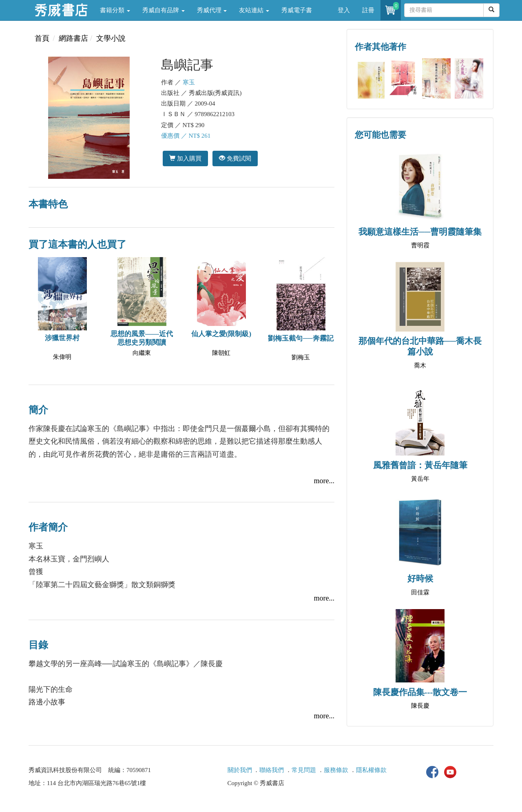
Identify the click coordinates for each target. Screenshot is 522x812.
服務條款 (336, 770)
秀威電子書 (297, 10)
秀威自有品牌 (164, 10)
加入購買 (185, 158)
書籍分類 (115, 10)
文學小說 (111, 38)
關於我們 (240, 770)
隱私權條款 (371, 770)
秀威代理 (212, 10)
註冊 (368, 10)
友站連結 (254, 10)
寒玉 (189, 82)
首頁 (42, 38)
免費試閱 (235, 158)
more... (324, 481)
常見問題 (304, 770)
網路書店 (73, 38)
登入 (344, 10)
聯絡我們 (272, 770)
